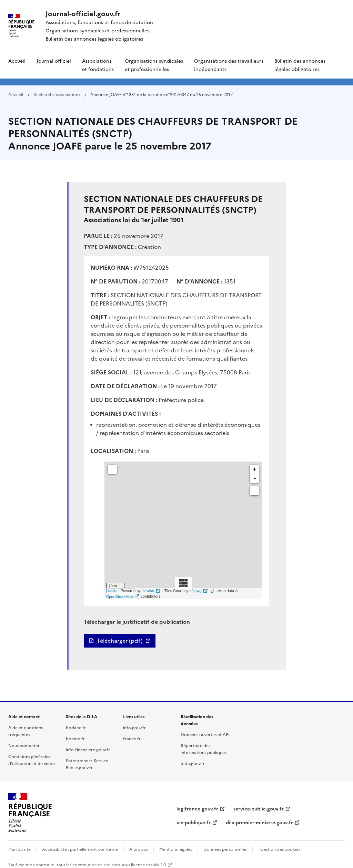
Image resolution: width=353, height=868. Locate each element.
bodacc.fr (76, 727)
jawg (198, 591)
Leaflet (112, 591)
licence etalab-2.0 (148, 864)
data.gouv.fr (193, 763)
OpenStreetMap (120, 597)
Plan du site (19, 849)
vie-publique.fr (194, 822)
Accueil (17, 61)
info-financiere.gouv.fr (88, 749)
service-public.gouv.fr (259, 808)
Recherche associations (57, 94)
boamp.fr (75, 738)
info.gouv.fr (134, 727)
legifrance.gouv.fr (197, 808)
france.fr (132, 738)
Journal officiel (54, 61)
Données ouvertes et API (205, 734)
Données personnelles (225, 849)
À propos (139, 849)
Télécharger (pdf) (120, 641)
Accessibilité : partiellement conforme (80, 849)
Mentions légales (176, 849)
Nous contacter (24, 745)
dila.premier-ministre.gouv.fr (259, 822)
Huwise (148, 591)
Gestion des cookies (280, 849)
